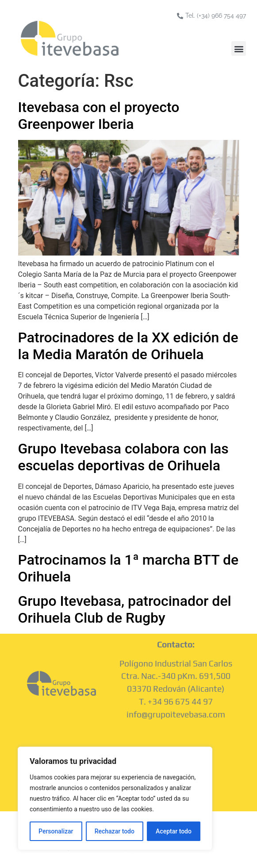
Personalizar (56, 831)
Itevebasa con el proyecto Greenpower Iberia (99, 116)
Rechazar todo (115, 831)
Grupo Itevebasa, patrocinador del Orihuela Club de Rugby (125, 609)
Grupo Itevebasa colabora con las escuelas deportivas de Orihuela (123, 457)
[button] (239, 48)
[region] (115, 798)
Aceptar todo (174, 831)
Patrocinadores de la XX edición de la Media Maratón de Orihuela (128, 346)
